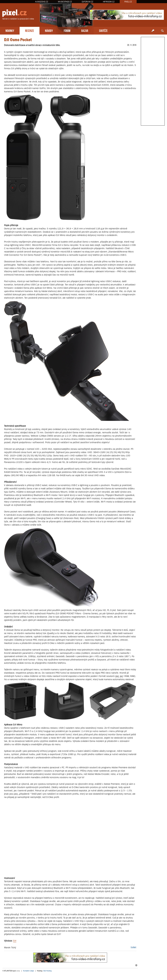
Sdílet (133, 947)
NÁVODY (49, 30)
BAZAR (85, 30)
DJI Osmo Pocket (18, 40)
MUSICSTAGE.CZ (65, 2)
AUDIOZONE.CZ (42, 2)
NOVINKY (10, 30)
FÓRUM (67, 30)
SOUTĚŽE (103, 30)
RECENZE (30, 30)
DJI (15, 941)
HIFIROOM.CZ (109, 2)
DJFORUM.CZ (87, 2)
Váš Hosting (47, 971)
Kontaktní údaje (29, 971)
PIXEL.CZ (128, 2)
